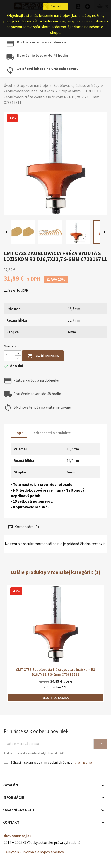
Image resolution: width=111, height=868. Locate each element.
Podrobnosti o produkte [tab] (51, 433)
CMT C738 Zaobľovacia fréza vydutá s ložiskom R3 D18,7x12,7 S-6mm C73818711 (55, 672)
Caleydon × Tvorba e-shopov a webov (34, 852)
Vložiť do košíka (43, 356)
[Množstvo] (9, 356)
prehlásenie (83, 762)
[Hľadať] (55, 22)
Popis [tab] (19, 433)
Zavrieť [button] (56, 6)
